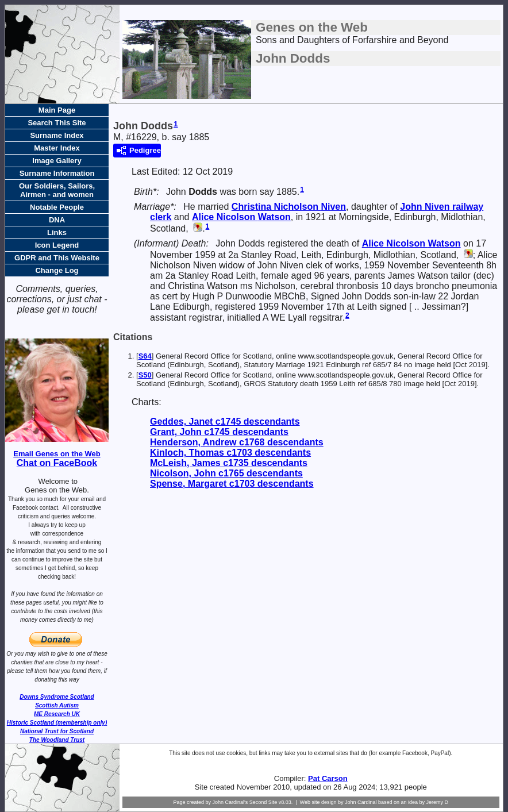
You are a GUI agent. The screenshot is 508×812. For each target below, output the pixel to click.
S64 (145, 356)
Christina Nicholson (289, 207)
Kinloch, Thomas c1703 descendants (230, 453)
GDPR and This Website (57, 258)
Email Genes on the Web (57, 454)
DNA (57, 220)
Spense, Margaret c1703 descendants (232, 484)
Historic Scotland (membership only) (57, 723)
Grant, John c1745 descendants (219, 432)
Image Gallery (57, 161)
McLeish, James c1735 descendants (229, 463)
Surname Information (57, 173)
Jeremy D (438, 802)
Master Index (57, 148)
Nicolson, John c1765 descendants (226, 473)
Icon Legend (57, 245)
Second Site (263, 802)
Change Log (57, 270)
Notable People (57, 207)
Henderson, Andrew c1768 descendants (237, 442)
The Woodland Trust (57, 740)
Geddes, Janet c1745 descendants (225, 422)
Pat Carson (328, 778)
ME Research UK (57, 714)
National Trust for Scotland (57, 731)
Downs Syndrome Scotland (57, 697)
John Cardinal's (230, 802)
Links (57, 232)
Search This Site (57, 123)
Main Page (57, 110)
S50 (145, 375)
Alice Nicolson (241, 217)
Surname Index (57, 135)
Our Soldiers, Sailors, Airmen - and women (57, 190)
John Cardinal (361, 802)
